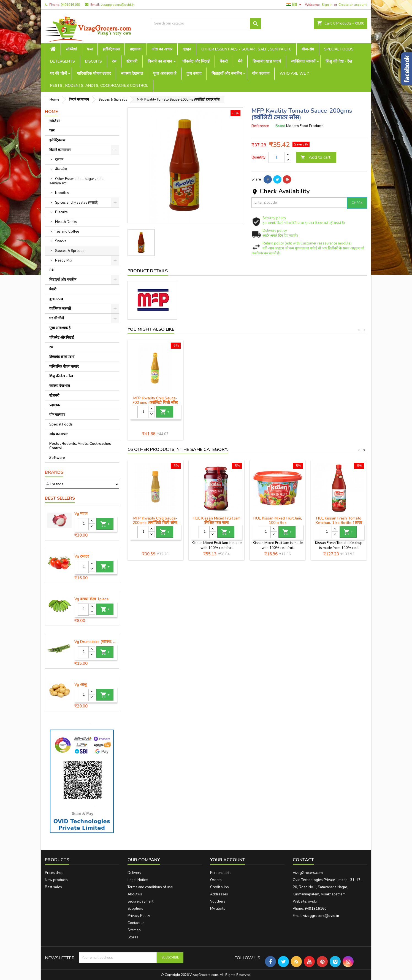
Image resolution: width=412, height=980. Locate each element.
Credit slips (219, 887)
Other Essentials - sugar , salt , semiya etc (246, 49)
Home (51, 112)
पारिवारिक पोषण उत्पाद (94, 73)
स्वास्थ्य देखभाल (132, 73)
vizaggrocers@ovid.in (118, 5)
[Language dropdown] (295, 5)
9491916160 (70, 5)
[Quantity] (83, 524)
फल (90, 49)
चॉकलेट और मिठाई (196, 61)
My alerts (218, 909)
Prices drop (54, 873)
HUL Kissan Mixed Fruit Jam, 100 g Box (278, 520)
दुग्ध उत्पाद (194, 73)
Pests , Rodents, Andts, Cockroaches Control (99, 86)
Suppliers (135, 909)
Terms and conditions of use (150, 887)
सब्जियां (71, 49)
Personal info (221, 873)
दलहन (187, 49)
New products (56, 880)
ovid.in (313, 901)
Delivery (134, 873)
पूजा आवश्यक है (165, 73)
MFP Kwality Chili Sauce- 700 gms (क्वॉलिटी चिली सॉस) (339, 400)
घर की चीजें (58, 73)
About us (135, 894)
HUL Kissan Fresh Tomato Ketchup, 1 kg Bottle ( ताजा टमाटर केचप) (339, 523)
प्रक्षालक (135, 49)
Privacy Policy (139, 916)
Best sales (53, 887)
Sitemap (134, 930)
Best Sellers (60, 498)
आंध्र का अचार (162, 49)
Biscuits (93, 61)
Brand (280, 126)
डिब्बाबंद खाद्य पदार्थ (267, 61)
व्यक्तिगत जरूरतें (303, 61)
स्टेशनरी (132, 61)
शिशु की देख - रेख (339, 61)
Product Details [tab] (148, 271)
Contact (303, 860)
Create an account (353, 5)
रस (114, 61)
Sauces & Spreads (70, 251)
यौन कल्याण (261, 73)
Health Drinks (66, 222)
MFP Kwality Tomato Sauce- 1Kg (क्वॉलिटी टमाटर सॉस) (155, 400)
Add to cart (315, 157)
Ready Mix (64, 260)
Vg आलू (80, 685)
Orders (216, 880)
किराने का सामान (160, 61)
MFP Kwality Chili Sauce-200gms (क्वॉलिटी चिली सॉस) (155, 520)
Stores (133, 937)
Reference (260, 126)
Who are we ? (294, 73)
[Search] (206, 23)
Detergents (63, 61)
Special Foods (339, 49)
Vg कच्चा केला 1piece (92, 599)
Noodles (62, 193)
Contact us (136, 923)
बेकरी (224, 61)
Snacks (61, 241)
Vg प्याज (81, 514)
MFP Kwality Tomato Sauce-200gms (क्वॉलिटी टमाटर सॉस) (217, 400)
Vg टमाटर (82, 556)
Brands (54, 472)
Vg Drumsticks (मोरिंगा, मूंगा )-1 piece (96, 642)
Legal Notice (138, 880)
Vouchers (218, 901)
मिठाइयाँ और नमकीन (227, 73)
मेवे (240, 61)
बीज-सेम (308, 49)
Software (57, 458)
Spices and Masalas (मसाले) (77, 203)
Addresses (219, 894)
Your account (228, 860)
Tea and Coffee (67, 231)
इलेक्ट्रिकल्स (111, 49)
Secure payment (140, 901)
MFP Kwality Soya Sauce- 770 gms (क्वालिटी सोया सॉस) (278, 400)
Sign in (327, 5)
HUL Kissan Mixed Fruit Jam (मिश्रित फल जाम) (217, 520)
